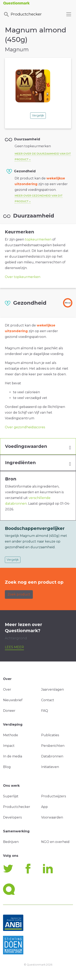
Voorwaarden (52, 817)
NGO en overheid (55, 842)
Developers (12, 817)
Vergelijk (38, 115)
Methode (11, 735)
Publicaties (50, 735)
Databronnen (52, 756)
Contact (48, 700)
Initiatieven (50, 767)
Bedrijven (11, 842)
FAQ (45, 711)
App (44, 807)
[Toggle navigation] (69, 14)
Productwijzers (54, 796)
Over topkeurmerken (23, 277)
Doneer (9, 711)
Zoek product (19, 594)
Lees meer (14, 647)
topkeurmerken (38, 239)
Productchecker (22, 14)
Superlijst (11, 796)
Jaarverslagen (52, 689)
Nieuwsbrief (13, 700)
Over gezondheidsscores (25, 427)
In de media (13, 756)
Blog (7, 767)
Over (7, 689)
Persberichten (53, 746)
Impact (9, 746)
